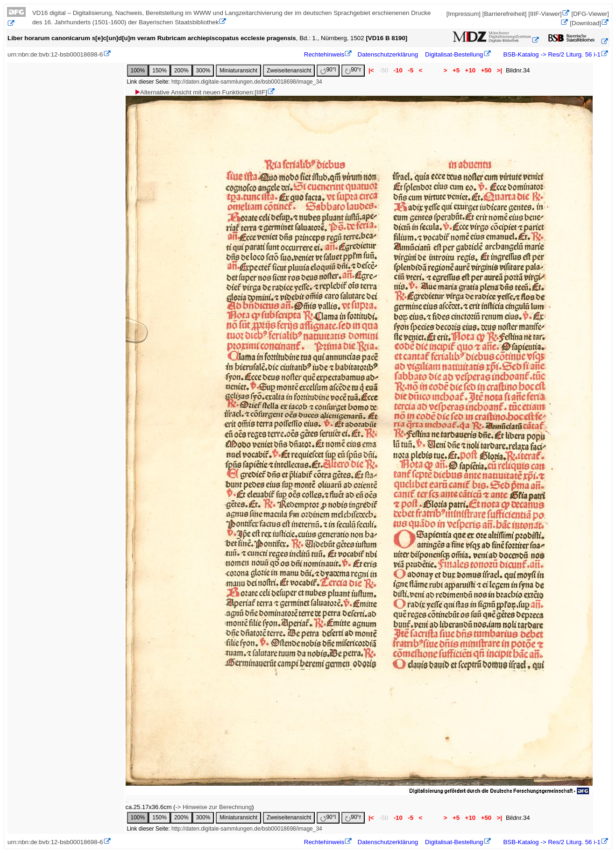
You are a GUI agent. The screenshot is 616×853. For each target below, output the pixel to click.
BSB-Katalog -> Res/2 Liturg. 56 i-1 (551, 54)
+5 (456, 70)
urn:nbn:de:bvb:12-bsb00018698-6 (55, 54)
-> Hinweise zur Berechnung (213, 807)
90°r (353, 70)
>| (499, 70)
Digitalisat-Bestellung (454, 54)
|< (371, 70)
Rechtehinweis (324, 54)
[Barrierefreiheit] (505, 14)
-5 (411, 70)
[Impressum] (464, 14)
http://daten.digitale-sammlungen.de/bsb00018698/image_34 (247, 82)
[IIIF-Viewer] (545, 14)
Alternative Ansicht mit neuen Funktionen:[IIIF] (201, 92)
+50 (486, 70)
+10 (470, 70)
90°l (328, 70)
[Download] (585, 23)
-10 (398, 70)
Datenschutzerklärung (388, 54)
